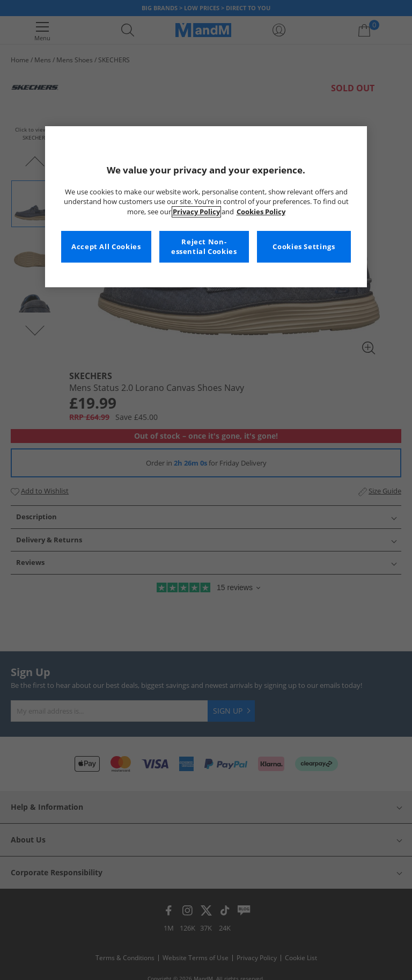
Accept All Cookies (106, 247)
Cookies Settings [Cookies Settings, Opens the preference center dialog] (304, 247)
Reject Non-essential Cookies (204, 247)
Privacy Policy (196, 212)
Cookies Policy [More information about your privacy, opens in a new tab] (261, 212)
